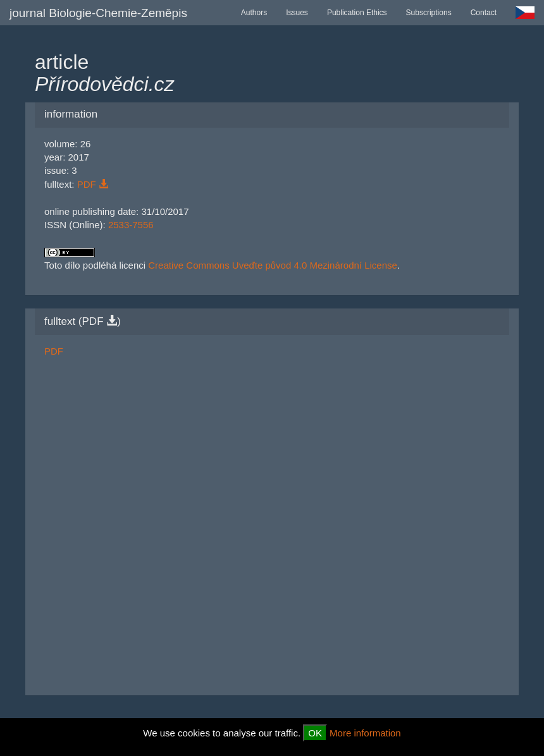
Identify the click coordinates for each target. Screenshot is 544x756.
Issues (297, 13)
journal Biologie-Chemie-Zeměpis (98, 13)
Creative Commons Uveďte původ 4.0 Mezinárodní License (273, 265)
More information (365, 733)
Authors (254, 13)
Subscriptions (429, 13)
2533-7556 (131, 225)
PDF (93, 184)
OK (315, 733)
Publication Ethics (357, 13)
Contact (484, 13)
